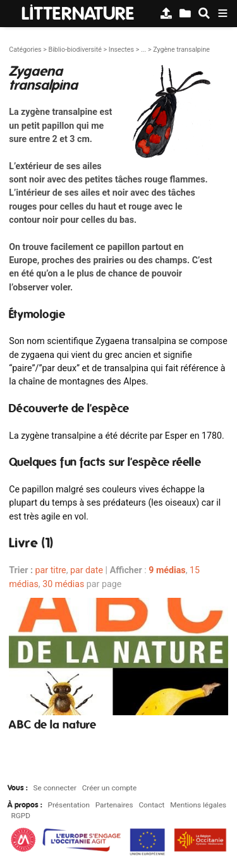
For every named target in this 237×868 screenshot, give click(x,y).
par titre (51, 570)
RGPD (21, 816)
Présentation (69, 805)
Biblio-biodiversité (75, 50)
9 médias (167, 570)
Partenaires (114, 805)
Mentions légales (198, 805)
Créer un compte (109, 788)
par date (87, 570)
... (143, 50)
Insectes (121, 50)
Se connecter (55, 788)
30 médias (63, 584)
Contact (151, 805)
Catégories (25, 50)
